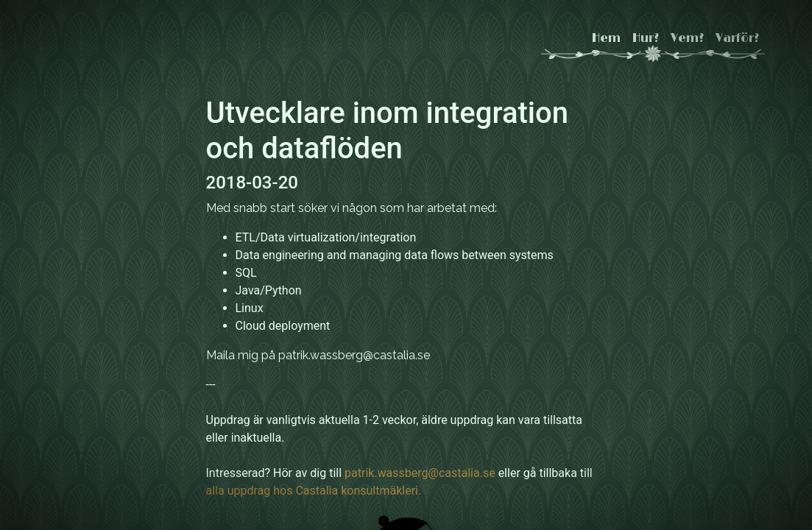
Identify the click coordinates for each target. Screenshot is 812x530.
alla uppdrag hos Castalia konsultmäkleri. (314, 491)
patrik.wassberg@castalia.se (420, 473)
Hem (606, 38)
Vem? (687, 38)
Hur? (646, 38)
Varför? (737, 38)
